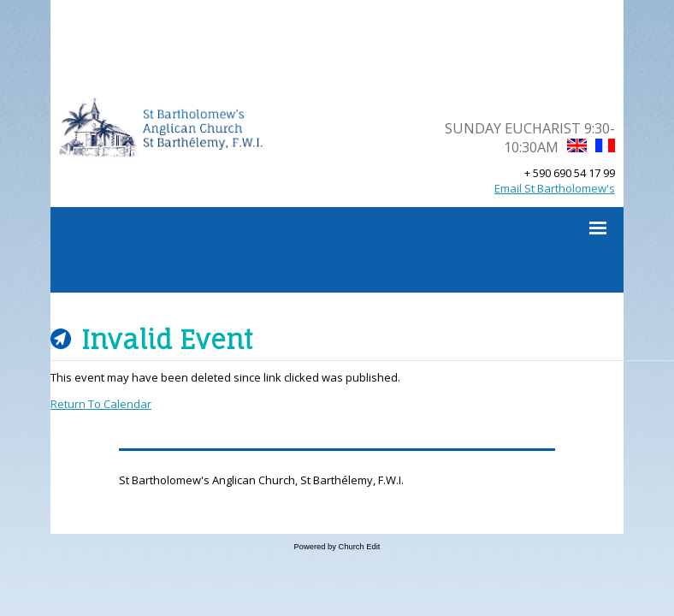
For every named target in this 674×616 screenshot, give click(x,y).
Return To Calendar (101, 404)
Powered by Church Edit (337, 547)
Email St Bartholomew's (555, 188)
